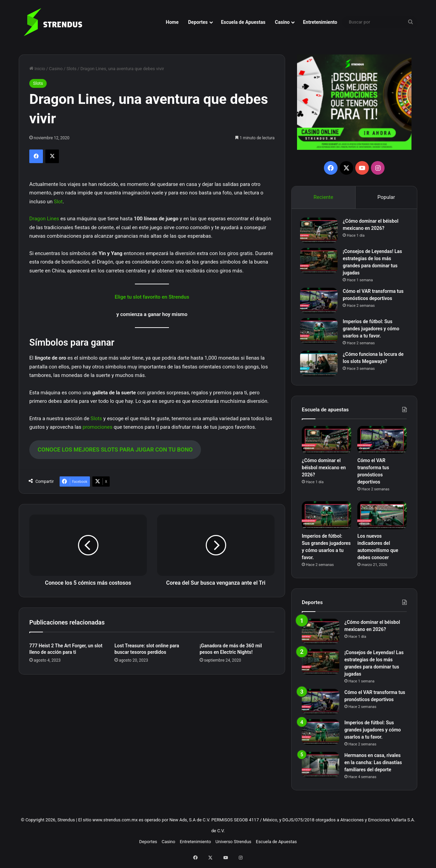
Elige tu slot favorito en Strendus (152, 297)
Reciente (323, 197)
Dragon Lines (44, 219)
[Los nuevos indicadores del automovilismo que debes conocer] (382, 519)
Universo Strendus (233, 845)
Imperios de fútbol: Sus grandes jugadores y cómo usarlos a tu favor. (373, 330)
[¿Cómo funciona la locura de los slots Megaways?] (321, 365)
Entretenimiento (320, 22)
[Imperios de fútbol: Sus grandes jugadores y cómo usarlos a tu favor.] (321, 333)
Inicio (37, 69)
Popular (386, 197)
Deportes (198, 22)
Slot (58, 202)
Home (172, 22)
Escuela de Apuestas (243, 22)
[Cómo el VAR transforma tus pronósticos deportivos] (321, 302)
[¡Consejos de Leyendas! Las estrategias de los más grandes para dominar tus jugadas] (321, 262)
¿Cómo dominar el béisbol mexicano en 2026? (324, 471)
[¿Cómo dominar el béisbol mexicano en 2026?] (321, 232)
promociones (97, 427)
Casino (282, 22)
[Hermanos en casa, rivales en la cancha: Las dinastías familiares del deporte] (321, 768)
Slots (71, 69)
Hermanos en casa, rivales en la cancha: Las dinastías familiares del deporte (373, 766)
